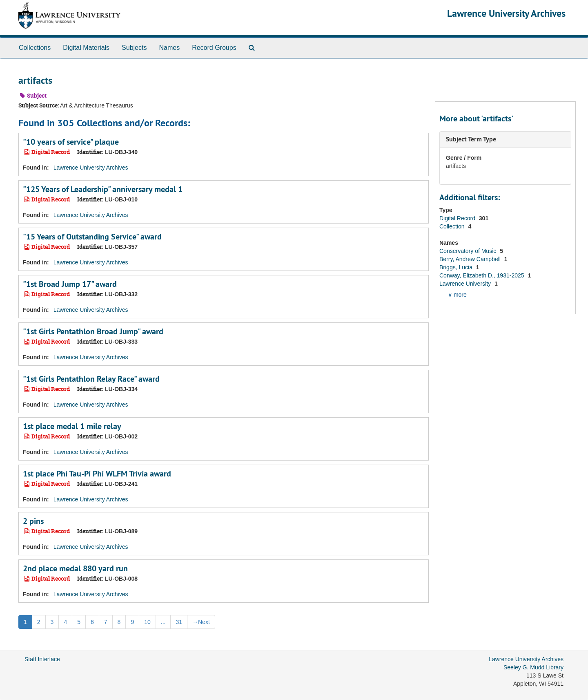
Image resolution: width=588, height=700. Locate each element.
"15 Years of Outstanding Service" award (92, 237)
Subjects (134, 48)
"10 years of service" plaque (71, 142)
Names (169, 48)
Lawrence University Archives (506, 13)
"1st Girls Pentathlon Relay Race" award (91, 379)
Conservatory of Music (469, 251)
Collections (35, 48)
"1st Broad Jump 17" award (70, 284)
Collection (453, 226)
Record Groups (214, 48)
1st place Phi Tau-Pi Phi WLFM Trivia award (97, 474)
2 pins (33, 521)
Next (201, 622)
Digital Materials (86, 48)
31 (179, 622)
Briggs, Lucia (457, 267)
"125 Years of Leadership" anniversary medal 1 (103, 189)
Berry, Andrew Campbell (471, 259)
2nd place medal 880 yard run (75, 568)
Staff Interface (42, 659)
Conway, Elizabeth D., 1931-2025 (482, 275)
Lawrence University (466, 284)
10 (147, 622)
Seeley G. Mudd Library (533, 667)
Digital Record (458, 218)
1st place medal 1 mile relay (72, 426)
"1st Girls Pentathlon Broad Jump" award (93, 331)
